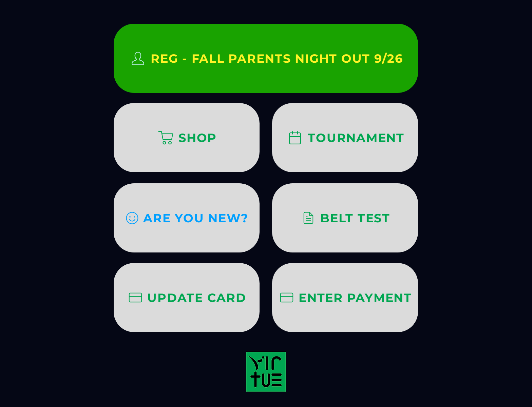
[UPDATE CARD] (187, 298)
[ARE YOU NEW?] (187, 218)
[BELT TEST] (345, 218)
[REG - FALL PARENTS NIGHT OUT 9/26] (266, 58)
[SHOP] (187, 138)
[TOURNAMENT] (345, 138)
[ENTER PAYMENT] (345, 298)
